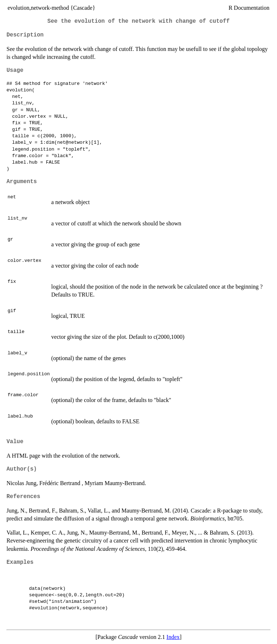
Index (173, 637)
